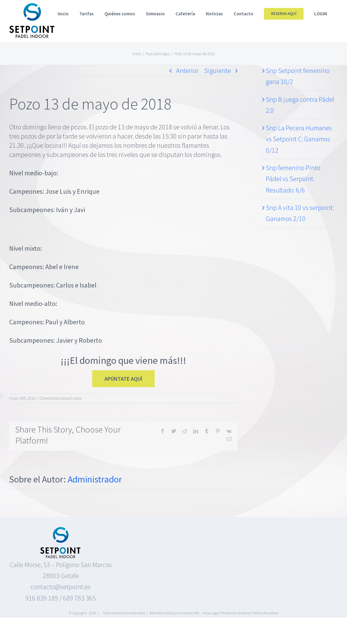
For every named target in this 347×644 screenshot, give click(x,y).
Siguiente (218, 70)
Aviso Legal (211, 613)
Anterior (187, 70)
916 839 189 (42, 598)
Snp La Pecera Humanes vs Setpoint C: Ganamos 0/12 (299, 139)
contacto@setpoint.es (61, 587)
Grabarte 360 (190, 613)
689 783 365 (79, 598)
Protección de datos (236, 613)
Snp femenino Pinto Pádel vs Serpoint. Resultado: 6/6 (293, 179)
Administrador (95, 479)
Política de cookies (265, 613)
